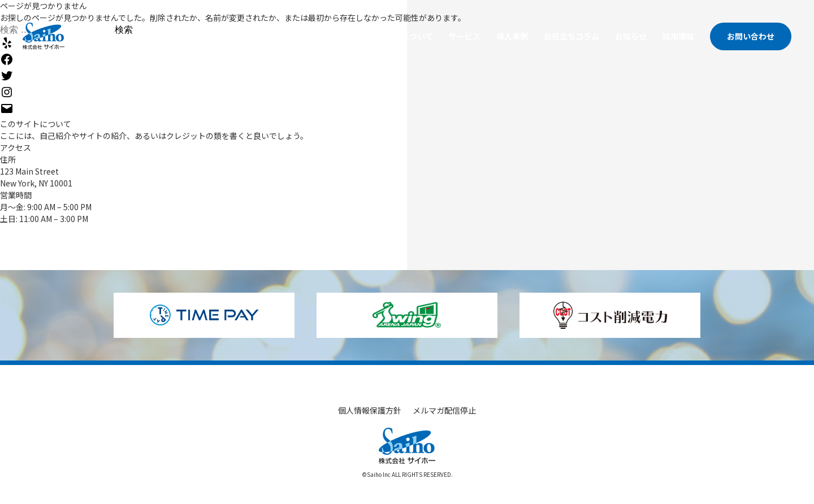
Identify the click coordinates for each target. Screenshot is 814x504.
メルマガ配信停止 (444, 410)
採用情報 (678, 36)
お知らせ (631, 36)
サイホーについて (401, 36)
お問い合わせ (751, 36)
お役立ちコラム (571, 36)
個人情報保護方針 (370, 410)
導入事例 (512, 36)
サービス (465, 36)
